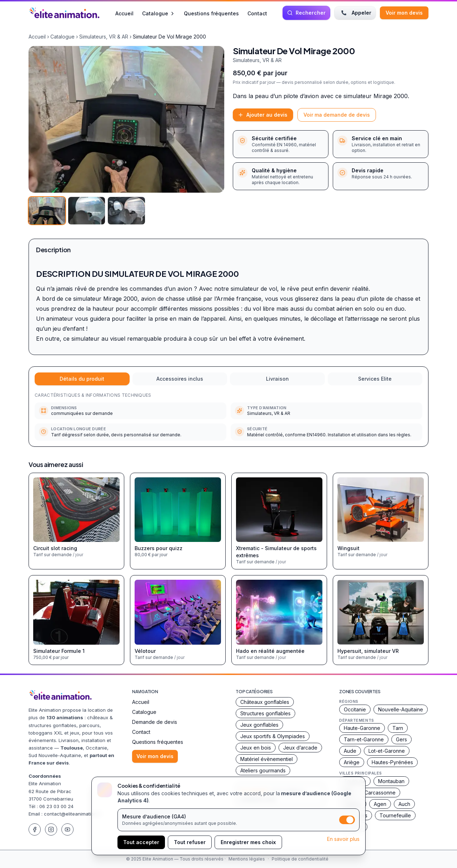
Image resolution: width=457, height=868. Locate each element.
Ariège (352, 762)
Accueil (124, 13)
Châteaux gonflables (265, 702)
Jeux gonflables (259, 725)
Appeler (355, 13)
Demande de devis (155, 722)
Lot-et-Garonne (387, 751)
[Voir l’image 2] (87, 211)
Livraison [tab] (277, 379)
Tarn (398, 728)
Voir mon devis (404, 13)
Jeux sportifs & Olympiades (273, 736)
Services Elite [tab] (375, 379)
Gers (401, 739)
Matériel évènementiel (267, 759)
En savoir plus (343, 839)
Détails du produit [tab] (82, 379)
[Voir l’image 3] (126, 211)
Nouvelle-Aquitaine (401, 709)
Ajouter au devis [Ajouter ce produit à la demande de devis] (263, 115)
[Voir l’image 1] (47, 211)
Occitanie (355, 709)
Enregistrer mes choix (248, 842)
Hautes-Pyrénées (392, 762)
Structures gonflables (265, 713)
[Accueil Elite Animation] (64, 13)
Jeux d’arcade (300, 748)
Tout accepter (141, 842)
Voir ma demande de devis (337, 115)
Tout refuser (190, 842)
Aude (350, 751)
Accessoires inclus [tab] (180, 379)
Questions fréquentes (211, 13)
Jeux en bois (256, 748)
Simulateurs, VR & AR (104, 37)
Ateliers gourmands (263, 770)
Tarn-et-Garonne (364, 739)
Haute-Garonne (362, 728)
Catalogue (159, 13)
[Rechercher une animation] (306, 13)
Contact (257, 13)
